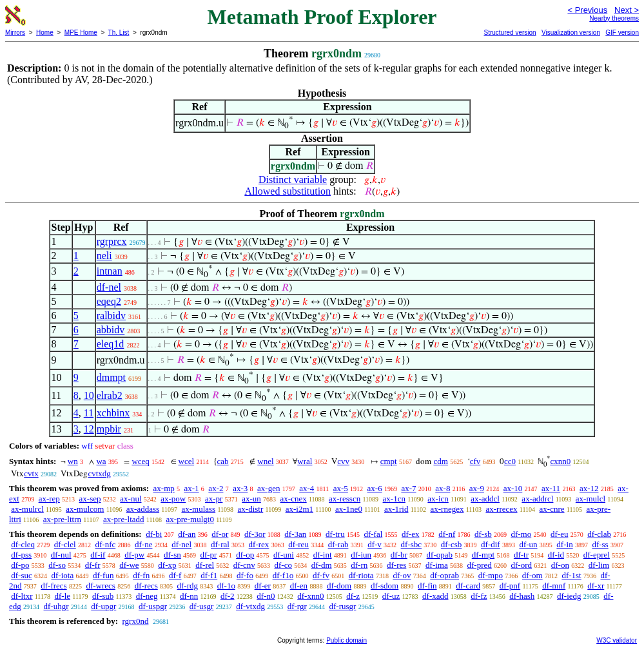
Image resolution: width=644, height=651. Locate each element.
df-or (220, 534)
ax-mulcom (85, 509)
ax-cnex (294, 499)
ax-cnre (552, 509)
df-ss (600, 544)
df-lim (599, 565)
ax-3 (240, 488)
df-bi (154, 534)
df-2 (228, 596)
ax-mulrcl (27, 509)
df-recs (146, 586)
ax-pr (214, 499)
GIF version (622, 33)
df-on (560, 565)
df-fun (103, 575)
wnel (265, 461)
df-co (283, 565)
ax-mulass (198, 509)
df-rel (205, 565)
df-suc (22, 575)
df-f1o (283, 575)
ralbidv (111, 316)
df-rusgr (343, 606)
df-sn (172, 555)
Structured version (510, 33)
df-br (399, 555)
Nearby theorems (614, 18)
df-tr (521, 555)
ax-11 (551, 488)
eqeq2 (109, 301)
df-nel (109, 287)
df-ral (220, 544)
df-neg (147, 596)
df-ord (522, 565)
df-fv (321, 575)
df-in (564, 544)
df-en (299, 586)
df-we (129, 565)
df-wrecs (100, 586)
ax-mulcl (590, 499)
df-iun (361, 555)
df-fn (141, 575)
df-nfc (105, 544)
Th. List (119, 33)
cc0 (510, 461)
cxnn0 (560, 461)
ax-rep (49, 499)
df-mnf (554, 586)
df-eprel (597, 555)
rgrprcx (112, 241)
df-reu (298, 544)
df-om (532, 575)
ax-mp (164, 488)
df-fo (245, 575)
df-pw (134, 555)
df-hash (522, 596)
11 (89, 413)
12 (89, 429)
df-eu (559, 534)
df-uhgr (56, 606)
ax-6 (375, 488)
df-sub (103, 596)
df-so (57, 565)
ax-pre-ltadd (124, 519)
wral (305, 461)
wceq (140, 461)
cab (223, 461)
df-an (187, 534)
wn (73, 461)
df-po (20, 565)
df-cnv (244, 565)
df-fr (93, 565)
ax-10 (513, 488)
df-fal (373, 534)
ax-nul (131, 499)
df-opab (440, 555)
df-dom (339, 586)
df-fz (479, 596)
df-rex (259, 544)
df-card (468, 586)
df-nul (61, 555)
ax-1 (192, 488)
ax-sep (90, 499)
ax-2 (216, 488)
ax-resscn (345, 499)
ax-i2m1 (299, 509)
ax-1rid (396, 509)
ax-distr (251, 509)
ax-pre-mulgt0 (190, 519)
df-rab (338, 544)
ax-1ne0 (349, 509)
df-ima (437, 565)
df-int (323, 555)
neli (104, 256)
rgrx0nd (135, 621)
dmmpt (111, 377)
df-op (245, 555)
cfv (475, 461)
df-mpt (483, 555)
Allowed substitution (288, 191)
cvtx (31, 473)
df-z (353, 596)
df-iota (63, 575)
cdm (440, 461)
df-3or (255, 534)
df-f (175, 575)
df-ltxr (22, 596)
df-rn (359, 565)
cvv (343, 461)
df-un (528, 544)
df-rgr (297, 606)
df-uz (391, 596)
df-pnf (510, 586)
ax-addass (143, 509)
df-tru (335, 534)
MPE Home (81, 33)
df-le (62, 596)
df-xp (167, 565)
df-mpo (491, 575)
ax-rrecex (501, 509)
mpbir (109, 429)
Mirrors (15, 33)
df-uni (284, 555)
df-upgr (103, 606)
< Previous (587, 10)
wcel (187, 461)
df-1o (226, 586)
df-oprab (444, 575)
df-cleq (23, 544)
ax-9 (477, 488)
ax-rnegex (447, 509)
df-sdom (385, 586)
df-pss (21, 555)
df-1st (571, 575)
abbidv (111, 330)
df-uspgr (153, 606)
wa (101, 461)
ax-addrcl (537, 499)
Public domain (346, 640)
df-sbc (412, 544)
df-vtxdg (250, 606)
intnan (110, 271)
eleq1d (111, 344)
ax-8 (443, 488)
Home (45, 33)
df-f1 (209, 575)
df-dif (491, 544)
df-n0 (266, 596)
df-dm (322, 565)
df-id (556, 555)
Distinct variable (293, 180)
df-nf (447, 534)
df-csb (452, 544)
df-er (263, 586)
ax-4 (307, 488)
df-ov (402, 575)
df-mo (521, 534)
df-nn (189, 596)
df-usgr (202, 606)
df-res (396, 565)
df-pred (479, 565)
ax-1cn (394, 499)
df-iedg (569, 596)
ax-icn (438, 499)
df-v (375, 544)
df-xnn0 (310, 596)
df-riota (361, 575)
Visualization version (571, 33)
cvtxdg (99, 473)
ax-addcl (485, 499)
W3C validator (617, 640)
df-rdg (188, 586)
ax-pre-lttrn (62, 519)
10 (89, 395)
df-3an (295, 534)
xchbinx (113, 413)
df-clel (65, 544)
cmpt (389, 461)
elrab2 (110, 395)
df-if (98, 555)
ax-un (251, 499)
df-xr (596, 586)
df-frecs (54, 586)
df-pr (208, 555)
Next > (627, 10)
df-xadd (435, 596)
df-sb (483, 534)
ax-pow (173, 499)
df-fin (427, 586)
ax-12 (589, 488)
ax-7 (408, 488)
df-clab (599, 534)
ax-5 (341, 488)
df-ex (410, 534)
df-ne (143, 544)
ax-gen (268, 488)
